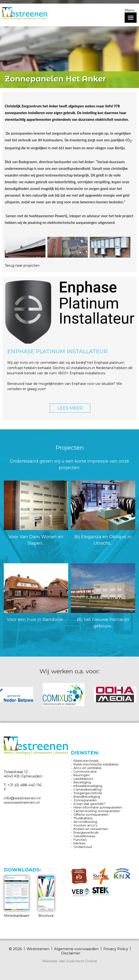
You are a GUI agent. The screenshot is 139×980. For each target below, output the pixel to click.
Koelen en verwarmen (91, 829)
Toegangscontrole (88, 793)
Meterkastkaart (17, 897)
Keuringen (82, 775)
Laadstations (83, 779)
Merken (80, 843)
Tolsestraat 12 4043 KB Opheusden (23, 774)
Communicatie (85, 771)
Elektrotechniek (86, 761)
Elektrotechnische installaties (96, 764)
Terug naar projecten (22, 266)
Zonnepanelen (85, 800)
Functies (80, 840)
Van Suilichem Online (78, 961)
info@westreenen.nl (22, 798)
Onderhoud (83, 847)
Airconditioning (85, 822)
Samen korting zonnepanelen (97, 811)
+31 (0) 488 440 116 (25, 785)
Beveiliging (82, 782)
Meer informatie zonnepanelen (98, 807)
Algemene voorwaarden (76, 949)
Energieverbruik (86, 832)
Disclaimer (71, 953)
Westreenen (38, 949)
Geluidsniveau (84, 836)
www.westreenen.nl (22, 802)
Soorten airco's (85, 825)
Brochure (46, 897)
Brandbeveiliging (87, 797)
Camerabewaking (87, 789)
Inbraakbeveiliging (88, 786)
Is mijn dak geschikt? (89, 804)
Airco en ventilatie (87, 768)
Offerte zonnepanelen (91, 814)
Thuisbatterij (83, 818)
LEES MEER (70, 408)
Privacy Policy (116, 949)
